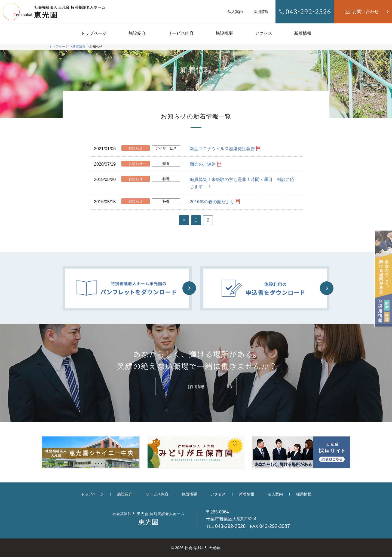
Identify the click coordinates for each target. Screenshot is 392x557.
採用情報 (261, 12)
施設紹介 (137, 33)
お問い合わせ (366, 12)
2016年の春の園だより (212, 202)
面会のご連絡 (203, 164)
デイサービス (166, 148)
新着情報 (303, 33)
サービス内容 (181, 33)
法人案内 (235, 12)
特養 (166, 164)
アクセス (264, 33)
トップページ (94, 33)
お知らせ (136, 148)
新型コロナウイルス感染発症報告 (222, 149)
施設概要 (224, 33)
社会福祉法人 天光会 (202, 548)
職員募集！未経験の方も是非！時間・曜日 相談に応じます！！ (242, 183)
